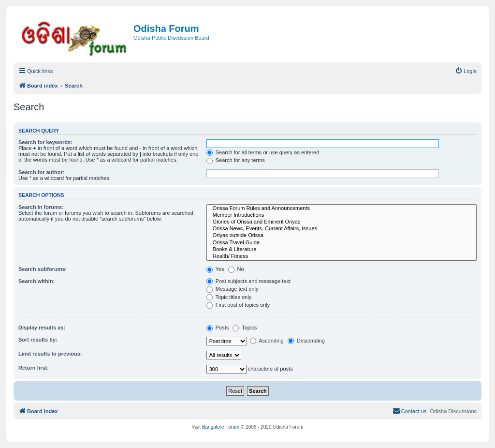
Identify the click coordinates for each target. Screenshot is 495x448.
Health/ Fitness (342, 256)
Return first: (34, 368)
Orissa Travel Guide (342, 243)
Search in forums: (41, 207)
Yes (215, 269)
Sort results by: (38, 340)
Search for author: (41, 172)
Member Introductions (342, 215)
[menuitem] (466, 71)
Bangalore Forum (221, 427)
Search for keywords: (45, 142)
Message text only (233, 289)
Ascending (267, 341)
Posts (218, 328)
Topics (245, 328)
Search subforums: (43, 269)
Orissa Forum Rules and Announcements (342, 209)
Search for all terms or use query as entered (263, 152)
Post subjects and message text (248, 281)
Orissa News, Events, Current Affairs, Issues (342, 229)
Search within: (36, 281)
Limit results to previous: (50, 354)
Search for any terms (236, 160)
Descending (306, 341)
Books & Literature (342, 250)
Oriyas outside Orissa (342, 236)
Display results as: (42, 328)
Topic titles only (229, 297)
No (236, 269)
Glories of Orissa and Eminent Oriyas (342, 222)
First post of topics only (238, 305)
